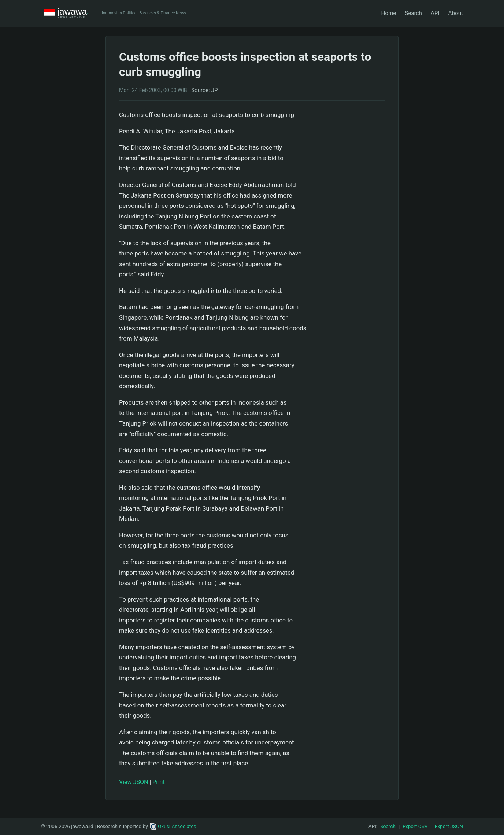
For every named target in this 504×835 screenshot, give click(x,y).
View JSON (134, 782)
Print (158, 782)
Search (413, 13)
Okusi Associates (173, 826)
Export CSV (415, 826)
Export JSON (449, 826)
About (456, 13)
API (435, 13)
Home (388, 13)
